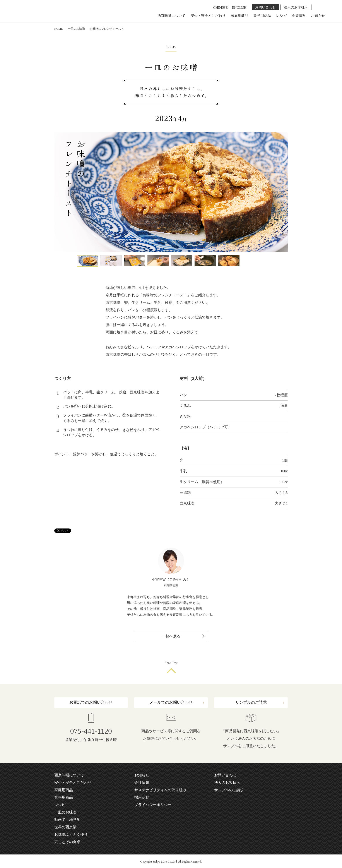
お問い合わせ (265, 7)
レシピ (281, 16)
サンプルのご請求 (251, 702)
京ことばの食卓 (67, 842)
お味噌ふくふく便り (71, 835)
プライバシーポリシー (153, 805)
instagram (322, 7)
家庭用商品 (239, 16)
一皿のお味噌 (76, 29)
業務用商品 (262, 16)
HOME (58, 29)
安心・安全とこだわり (208, 16)
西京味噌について (171, 16)
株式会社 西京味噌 (50, 13)
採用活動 (142, 797)
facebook (316, 7)
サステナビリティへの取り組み (160, 790)
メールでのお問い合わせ (171, 702)
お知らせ (318, 16)
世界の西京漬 (65, 827)
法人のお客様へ (296, 7)
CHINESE (220, 8)
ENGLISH (239, 8)
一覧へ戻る (171, 636)
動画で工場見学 (67, 820)
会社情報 (142, 783)
